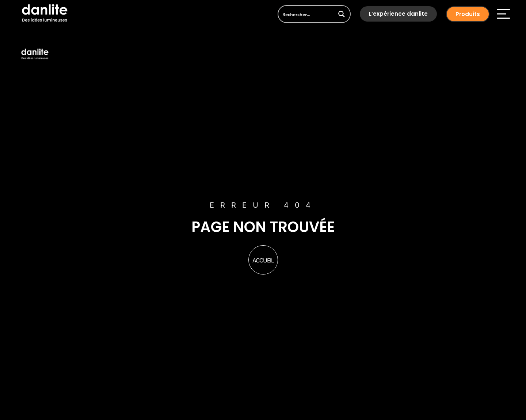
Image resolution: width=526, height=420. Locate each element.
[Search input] (306, 14)
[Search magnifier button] (342, 14)
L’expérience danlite (398, 14)
